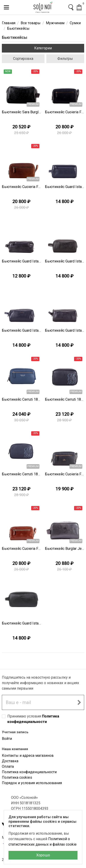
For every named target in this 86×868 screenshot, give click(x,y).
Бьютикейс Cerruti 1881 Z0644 (65, 399)
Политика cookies (17, 777)
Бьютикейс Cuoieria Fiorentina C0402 (65, 112)
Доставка (10, 761)
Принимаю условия (33, 719)
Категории (43, 48)
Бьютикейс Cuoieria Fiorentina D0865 (22, 549)
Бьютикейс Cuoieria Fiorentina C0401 (22, 187)
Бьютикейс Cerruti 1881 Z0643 (22, 474)
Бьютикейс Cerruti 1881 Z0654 (22, 399)
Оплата (8, 766)
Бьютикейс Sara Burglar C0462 (22, 112)
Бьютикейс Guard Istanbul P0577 (65, 261)
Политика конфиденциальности (29, 772)
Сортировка (23, 59)
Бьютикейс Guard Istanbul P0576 (22, 330)
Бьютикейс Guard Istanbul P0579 (65, 187)
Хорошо (43, 855)
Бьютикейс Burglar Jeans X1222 (65, 549)
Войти (7, 739)
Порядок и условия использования (32, 783)
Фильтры (65, 59)
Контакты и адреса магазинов (28, 756)
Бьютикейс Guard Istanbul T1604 (22, 623)
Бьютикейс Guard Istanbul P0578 (22, 261)
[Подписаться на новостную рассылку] (79, 702)
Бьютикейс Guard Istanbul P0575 (65, 330)
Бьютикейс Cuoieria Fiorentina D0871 (65, 474)
